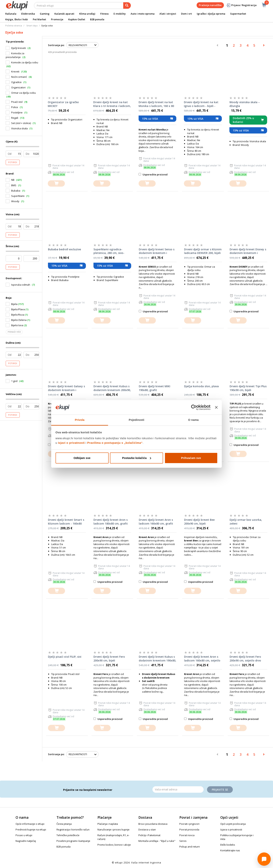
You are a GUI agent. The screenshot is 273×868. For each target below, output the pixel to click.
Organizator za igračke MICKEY (63, 104)
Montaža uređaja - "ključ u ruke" (157, 841)
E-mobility (120, 14)
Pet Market (39, 19)
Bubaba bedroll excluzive (64, 249)
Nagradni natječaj (26, 841)
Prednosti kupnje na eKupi (31, 830)
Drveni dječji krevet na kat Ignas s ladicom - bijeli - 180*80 (201, 104)
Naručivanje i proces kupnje (113, 830)
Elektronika (28, 14)
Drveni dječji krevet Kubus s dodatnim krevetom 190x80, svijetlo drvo (157, 659)
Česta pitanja (64, 824)
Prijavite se (220, 790)
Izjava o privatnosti (231, 830)
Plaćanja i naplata (108, 824)
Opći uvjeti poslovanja (233, 824)
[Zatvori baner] (216, 407)
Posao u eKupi (24, 835)
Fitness (104, 14)
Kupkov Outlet (77, 19)
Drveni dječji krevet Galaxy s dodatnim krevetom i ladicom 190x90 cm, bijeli (66, 388)
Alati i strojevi (168, 14)
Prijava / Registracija (241, 5)
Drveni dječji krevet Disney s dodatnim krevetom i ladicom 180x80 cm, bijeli (248, 251)
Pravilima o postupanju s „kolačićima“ (115, 443)
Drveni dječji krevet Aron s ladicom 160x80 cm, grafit (156, 522)
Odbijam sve (82, 458)
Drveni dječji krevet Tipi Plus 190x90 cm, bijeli (248, 388)
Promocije (57, 19)
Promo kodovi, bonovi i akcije (114, 845)
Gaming (45, 14)
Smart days (32, 26)
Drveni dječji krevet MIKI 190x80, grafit (155, 388)
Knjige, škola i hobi (17, 19)
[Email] (178, 789)
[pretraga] (127, 5)
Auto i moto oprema (143, 14)
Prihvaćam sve (191, 458)
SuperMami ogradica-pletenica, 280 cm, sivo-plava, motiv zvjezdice (109, 251)
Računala (11, 14)
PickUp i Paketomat (149, 835)
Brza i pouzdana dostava (153, 824)
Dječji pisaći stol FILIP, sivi (65, 657)
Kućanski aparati (64, 14)
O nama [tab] (193, 420)
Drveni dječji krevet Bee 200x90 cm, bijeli (199, 522)
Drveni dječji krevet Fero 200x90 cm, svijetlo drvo (245, 659)
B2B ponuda (97, 19)
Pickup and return (190, 847)
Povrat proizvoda (189, 830)
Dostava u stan (147, 830)
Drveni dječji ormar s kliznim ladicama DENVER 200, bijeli (203, 251)
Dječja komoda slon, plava (201, 386)
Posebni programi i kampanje (73, 841)
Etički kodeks (228, 845)
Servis (183, 841)
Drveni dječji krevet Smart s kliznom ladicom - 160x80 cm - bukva (66, 522)
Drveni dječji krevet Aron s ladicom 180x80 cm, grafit (111, 522)
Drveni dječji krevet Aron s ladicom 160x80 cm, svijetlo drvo (202, 659)
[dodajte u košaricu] (56, 183)
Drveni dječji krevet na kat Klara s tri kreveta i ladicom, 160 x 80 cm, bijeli (112, 104)
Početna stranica (14, 26)
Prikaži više (14, 332)
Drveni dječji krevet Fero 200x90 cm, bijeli (109, 659)
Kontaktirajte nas (230, 850)
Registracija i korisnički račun (73, 830)
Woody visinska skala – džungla (245, 104)
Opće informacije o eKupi (30, 824)
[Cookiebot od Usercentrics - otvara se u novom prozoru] (194, 407)
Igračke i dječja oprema (211, 14)
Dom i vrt (186, 14)
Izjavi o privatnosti (71, 443)
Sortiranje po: (56, 45)
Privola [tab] (80, 420)
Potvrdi (13, 162)
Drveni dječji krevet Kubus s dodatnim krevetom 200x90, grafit (112, 388)
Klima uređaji (87, 14)
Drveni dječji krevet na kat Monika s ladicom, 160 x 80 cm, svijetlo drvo (156, 104)
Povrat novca (187, 835)
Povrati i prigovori (189, 824)
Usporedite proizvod (153, 174)
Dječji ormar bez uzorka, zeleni (246, 522)
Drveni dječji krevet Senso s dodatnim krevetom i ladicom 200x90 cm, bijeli (157, 251)
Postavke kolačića (137, 458)
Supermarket (238, 14)
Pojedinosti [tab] (136, 420)
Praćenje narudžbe (210, 5)
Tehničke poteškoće (68, 835)
